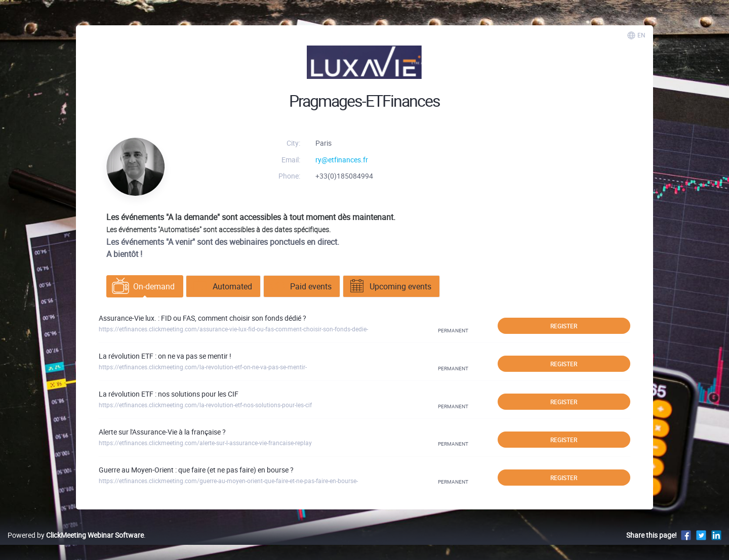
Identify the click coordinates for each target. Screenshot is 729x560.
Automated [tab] (222, 286)
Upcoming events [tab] (390, 286)
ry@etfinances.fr (342, 160)
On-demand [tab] (143, 286)
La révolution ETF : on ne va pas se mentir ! (165, 356)
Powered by (76, 535)
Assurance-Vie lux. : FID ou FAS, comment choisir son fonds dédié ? (202, 318)
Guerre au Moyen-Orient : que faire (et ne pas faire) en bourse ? (196, 470)
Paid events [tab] (300, 286)
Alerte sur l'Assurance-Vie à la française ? (162, 432)
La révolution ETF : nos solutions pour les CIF (169, 394)
